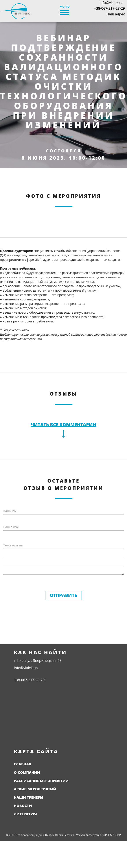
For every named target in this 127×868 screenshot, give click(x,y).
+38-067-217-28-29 (109, 8)
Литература (26, 814)
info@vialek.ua (111, 3)
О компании (27, 772)
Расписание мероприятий (41, 781)
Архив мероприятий (35, 789)
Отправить (63, 595)
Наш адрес (116, 14)
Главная (23, 764)
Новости (23, 806)
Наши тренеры (29, 797)
